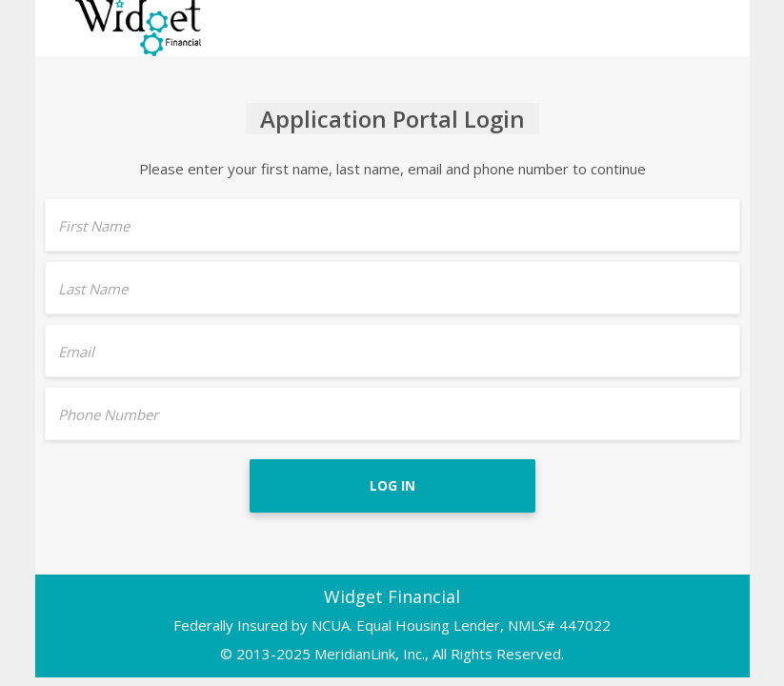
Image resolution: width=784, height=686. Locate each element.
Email (76, 352)
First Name (94, 226)
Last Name (93, 289)
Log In (392, 485)
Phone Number (108, 414)
